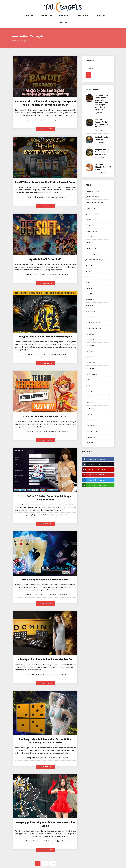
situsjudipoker (90, 353)
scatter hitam (90, 302)
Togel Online (82, 16)
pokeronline (89, 290)
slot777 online (90, 405)
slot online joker (91, 422)
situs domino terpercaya (93, 330)
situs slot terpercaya (92, 376)
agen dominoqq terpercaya (94, 204)
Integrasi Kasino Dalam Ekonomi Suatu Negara (45, 333)
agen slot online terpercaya (94, 216)
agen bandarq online (92, 193)
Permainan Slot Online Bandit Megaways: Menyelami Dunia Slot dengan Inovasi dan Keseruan (102, 103)
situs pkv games (91, 365)
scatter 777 (89, 296)
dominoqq (89, 244)
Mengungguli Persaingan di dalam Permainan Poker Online (45, 811)
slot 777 (88, 388)
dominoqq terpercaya (93, 256)
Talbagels (32, 118)
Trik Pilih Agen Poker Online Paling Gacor (45, 571)
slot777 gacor (90, 393)
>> (52, 848)
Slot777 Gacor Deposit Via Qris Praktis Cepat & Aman (45, 180)
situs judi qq (89, 359)
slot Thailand (90, 445)
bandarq (88, 222)
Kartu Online (27, 16)
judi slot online (90, 279)
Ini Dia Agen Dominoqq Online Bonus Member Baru (45, 650)
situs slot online (90, 370)
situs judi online (90, 347)
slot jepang (89, 410)
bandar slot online (91, 233)
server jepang (90, 307)
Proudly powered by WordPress (48, 865)
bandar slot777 (90, 227)
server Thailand (90, 313)
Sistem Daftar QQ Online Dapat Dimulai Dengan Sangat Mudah (45, 492)
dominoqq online (91, 250)
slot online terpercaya (92, 433)
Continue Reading (45, 127)
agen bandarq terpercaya (94, 199)
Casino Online (46, 16)
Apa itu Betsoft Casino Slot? (45, 257)
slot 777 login (90, 399)
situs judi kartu (90, 336)
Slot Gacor (100, 16)
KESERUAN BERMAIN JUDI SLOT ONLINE (45, 412)
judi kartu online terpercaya (94, 262)
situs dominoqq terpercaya (94, 325)
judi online (89, 267)
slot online (89, 416)
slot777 (88, 382)
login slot (88, 284)
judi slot (88, 273)
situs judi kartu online (92, 342)
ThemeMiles (83, 865)
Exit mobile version (63, 856)
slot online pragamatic (93, 428)
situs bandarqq (90, 319)
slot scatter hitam (91, 439)
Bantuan (63, 22)
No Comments (61, 118)
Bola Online (64, 16)
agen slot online (91, 210)
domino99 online (91, 239)
